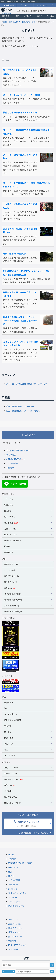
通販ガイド (9, 702)
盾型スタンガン (10, 529)
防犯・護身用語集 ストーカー (20, 406)
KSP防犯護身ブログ (12, 594)
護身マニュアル (10, 797)
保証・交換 (9, 744)
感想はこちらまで (16, 906)
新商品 (7, 546)
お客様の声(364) (14, 459)
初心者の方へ (12, 455)
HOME (11, 855)
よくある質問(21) (11, 605)
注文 (6, 708)
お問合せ (10, 468)
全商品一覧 (9, 552)
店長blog (10, 588)
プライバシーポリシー (18, 893)
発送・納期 (9, 738)
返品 (6, 749)
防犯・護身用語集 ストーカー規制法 (23, 411)
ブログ (39, 17)
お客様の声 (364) (11, 564)
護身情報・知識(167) (13, 600)
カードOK (8, 732)
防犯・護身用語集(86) (13, 611)
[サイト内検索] (52, 971)
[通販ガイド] (28, 435)
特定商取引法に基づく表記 (20, 863)
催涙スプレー (10, 505)
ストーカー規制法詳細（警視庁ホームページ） (27, 384)
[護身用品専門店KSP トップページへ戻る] (7, 11)
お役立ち (28, 17)
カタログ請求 (10, 755)
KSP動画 (8, 791)
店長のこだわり (10, 582)
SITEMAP (13, 897)
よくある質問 (12, 463)
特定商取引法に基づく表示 (18, 450)
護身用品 (6, 17)
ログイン (25, 5)
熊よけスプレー (10, 517)
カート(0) (42, 5)
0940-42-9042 (27, 823)
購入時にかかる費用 (12, 720)
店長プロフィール (11, 576)
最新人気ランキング (12, 803)
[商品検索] (52, 965)
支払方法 (8, 726)
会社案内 (50, 17)
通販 (17, 17)
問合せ (11, 876)
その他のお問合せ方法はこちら (33, 833)
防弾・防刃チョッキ (12, 540)
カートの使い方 (10, 714)
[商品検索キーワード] (26, 965)
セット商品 (12, 523)
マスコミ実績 (10, 570)
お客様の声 (13, 884)
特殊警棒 (8, 511)
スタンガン (9, 499)
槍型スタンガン (10, 534)
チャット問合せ (15, 484)
